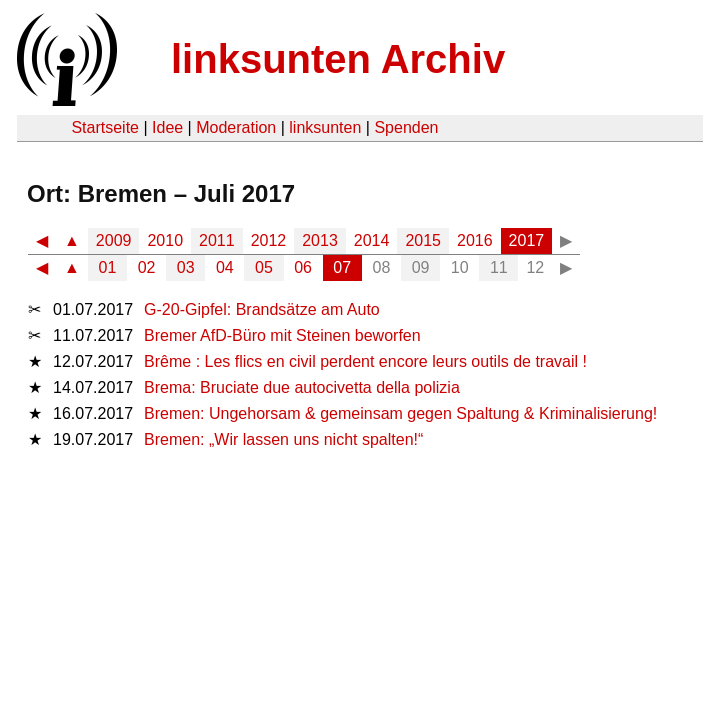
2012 (269, 240)
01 (108, 267)
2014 (372, 240)
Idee (167, 127)
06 (303, 267)
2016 (475, 240)
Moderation (236, 127)
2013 (320, 240)
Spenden (406, 127)
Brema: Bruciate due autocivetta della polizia (302, 387)
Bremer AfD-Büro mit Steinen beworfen (282, 335)
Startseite (105, 127)
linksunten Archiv (338, 59)
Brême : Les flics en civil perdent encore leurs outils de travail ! (365, 361)
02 (147, 267)
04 (225, 267)
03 (186, 267)
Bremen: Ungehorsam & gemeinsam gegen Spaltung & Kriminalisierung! (400, 413)
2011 (217, 240)
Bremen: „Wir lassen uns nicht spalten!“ (283, 439)
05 (264, 267)
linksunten (325, 127)
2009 (114, 240)
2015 (423, 240)
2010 (165, 240)
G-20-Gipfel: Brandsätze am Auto (262, 309)
